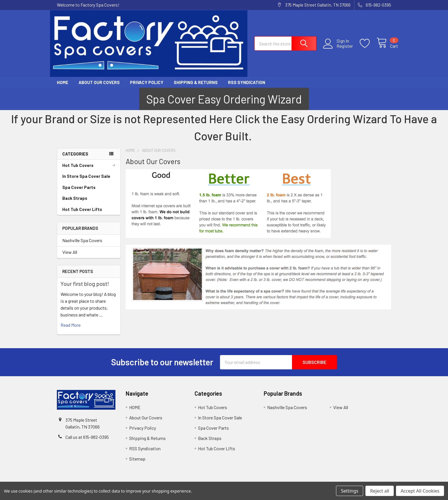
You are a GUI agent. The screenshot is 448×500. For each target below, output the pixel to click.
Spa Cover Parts (79, 188)
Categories (75, 154)
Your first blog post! (85, 284)
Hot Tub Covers (90, 166)
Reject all (380, 491)
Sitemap (137, 459)
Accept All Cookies (420, 491)
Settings (350, 491)
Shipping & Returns (196, 83)
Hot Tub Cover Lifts (82, 210)
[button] (224, 99)
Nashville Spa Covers (82, 241)
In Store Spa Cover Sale (86, 177)
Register (338, 47)
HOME (63, 83)
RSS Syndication (247, 83)
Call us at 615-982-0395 (87, 438)
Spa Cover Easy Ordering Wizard (224, 99)
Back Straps (75, 199)
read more (71, 325)
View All (70, 253)
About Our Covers (99, 83)
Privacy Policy (147, 83)
